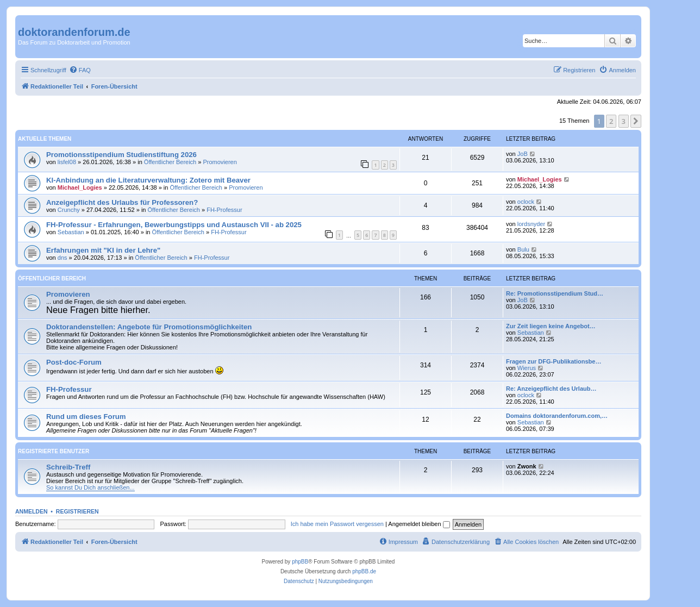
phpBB (300, 562)
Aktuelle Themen (45, 139)
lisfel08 (67, 162)
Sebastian (71, 232)
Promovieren (220, 162)
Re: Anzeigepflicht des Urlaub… (551, 389)
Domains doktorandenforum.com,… (557, 416)
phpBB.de (364, 571)
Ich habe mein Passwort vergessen (337, 524)
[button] (636, 121)
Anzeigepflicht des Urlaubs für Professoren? (122, 202)
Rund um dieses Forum (86, 417)
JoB (523, 154)
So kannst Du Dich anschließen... (90, 487)
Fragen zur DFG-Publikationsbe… (554, 361)
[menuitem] (80, 70)
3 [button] (624, 121)
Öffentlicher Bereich (170, 162)
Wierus (527, 368)
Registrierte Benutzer (54, 451)
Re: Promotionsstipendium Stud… (555, 293)
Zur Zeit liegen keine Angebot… (551, 326)
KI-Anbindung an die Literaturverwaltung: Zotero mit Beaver (148, 180)
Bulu (523, 249)
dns (62, 258)
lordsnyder (531, 224)
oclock (526, 202)
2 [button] (611, 121)
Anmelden (32, 511)
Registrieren (77, 511)
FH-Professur (224, 210)
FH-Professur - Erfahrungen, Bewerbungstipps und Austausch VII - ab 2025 (174, 225)
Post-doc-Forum (74, 362)
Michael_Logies (80, 187)
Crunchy (69, 210)
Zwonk (527, 466)
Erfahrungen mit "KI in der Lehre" (103, 250)
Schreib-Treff (68, 467)
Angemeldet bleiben (419, 524)
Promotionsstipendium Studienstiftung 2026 (121, 155)
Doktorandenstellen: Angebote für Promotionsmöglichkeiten (149, 327)
